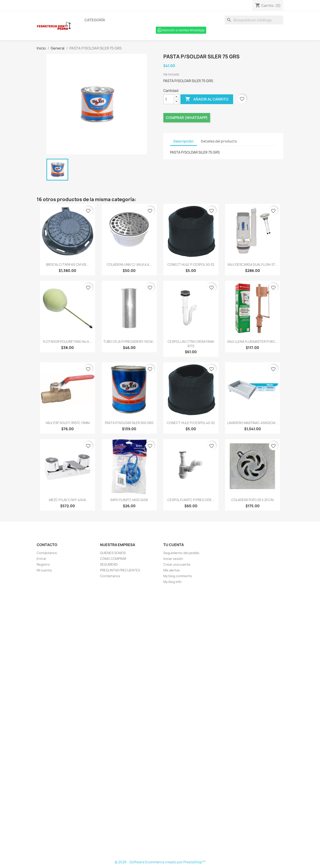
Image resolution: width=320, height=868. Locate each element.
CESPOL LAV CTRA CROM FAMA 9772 (191, 344)
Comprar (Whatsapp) (187, 118)
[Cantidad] (169, 99)
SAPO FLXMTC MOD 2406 (129, 500)
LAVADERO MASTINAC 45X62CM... (253, 423)
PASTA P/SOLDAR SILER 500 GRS (129, 423)
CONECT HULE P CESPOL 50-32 (191, 265)
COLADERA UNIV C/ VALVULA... (129, 265)
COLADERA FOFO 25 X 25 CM (252, 500)
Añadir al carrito (207, 99)
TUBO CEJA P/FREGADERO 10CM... (129, 342)
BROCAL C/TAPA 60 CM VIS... (67, 265)
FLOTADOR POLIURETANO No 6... (67, 342)
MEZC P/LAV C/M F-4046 (67, 500)
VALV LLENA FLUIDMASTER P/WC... (252, 342)
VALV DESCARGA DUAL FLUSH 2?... (253, 265)
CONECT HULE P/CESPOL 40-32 (191, 423)
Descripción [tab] (183, 141)
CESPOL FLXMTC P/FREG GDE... (191, 500)
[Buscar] (254, 20)
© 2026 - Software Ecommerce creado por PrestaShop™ (160, 862)
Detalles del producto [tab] (219, 141)
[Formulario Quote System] (160, 722)
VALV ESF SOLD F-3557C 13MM (68, 423)
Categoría (95, 20)
